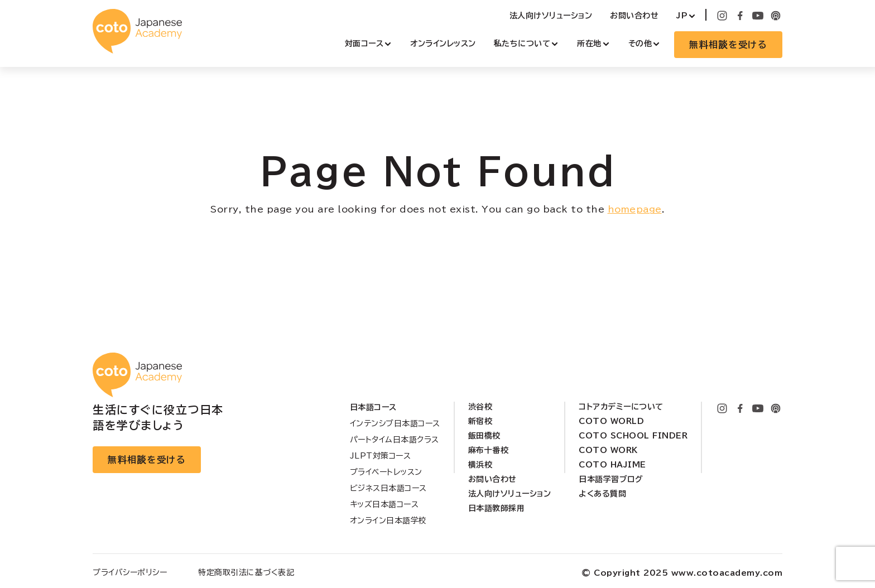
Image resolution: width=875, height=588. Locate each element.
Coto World (611, 421)
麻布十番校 (489, 450)
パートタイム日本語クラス (395, 440)
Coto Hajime (612, 465)
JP (682, 16)
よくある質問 (602, 494)
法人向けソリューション (551, 16)
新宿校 (480, 421)
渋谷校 (480, 407)
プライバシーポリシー (130, 572)
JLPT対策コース (381, 456)
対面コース (364, 44)
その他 (640, 44)
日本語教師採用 (497, 508)
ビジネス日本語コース (388, 488)
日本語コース (373, 407)
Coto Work (608, 450)
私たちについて (522, 44)
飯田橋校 (484, 436)
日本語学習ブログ (611, 479)
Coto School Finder (633, 436)
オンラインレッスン (443, 44)
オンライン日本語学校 (388, 520)
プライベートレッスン (386, 472)
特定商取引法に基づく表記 (246, 572)
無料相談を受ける (728, 45)
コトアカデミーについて (621, 407)
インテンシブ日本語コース (395, 423)
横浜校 (480, 465)
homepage (635, 209)
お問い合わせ (634, 16)
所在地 (589, 44)
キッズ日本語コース (384, 504)
